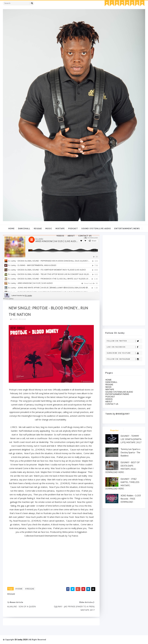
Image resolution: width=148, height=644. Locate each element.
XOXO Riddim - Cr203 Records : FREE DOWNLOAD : (131, 499)
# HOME (19, 589)
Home (11, 228)
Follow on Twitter (124, 341)
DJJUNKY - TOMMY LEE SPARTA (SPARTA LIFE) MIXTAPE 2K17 (131, 439)
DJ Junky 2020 (21, 640)
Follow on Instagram (124, 359)
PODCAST (73, 228)
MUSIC (49, 228)
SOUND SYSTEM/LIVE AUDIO (96, 228)
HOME (15, 319)
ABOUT (71, 236)
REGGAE (38, 228)
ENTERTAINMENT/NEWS (127, 228)
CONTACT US (85, 236)
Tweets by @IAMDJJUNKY (117, 414)
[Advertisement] (124, 280)
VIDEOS (60, 236)
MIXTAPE (60, 228)
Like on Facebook (124, 347)
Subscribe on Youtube (124, 353)
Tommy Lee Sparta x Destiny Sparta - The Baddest (130, 452)
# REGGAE (30, 589)
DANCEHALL (24, 228)
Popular (115, 430)
